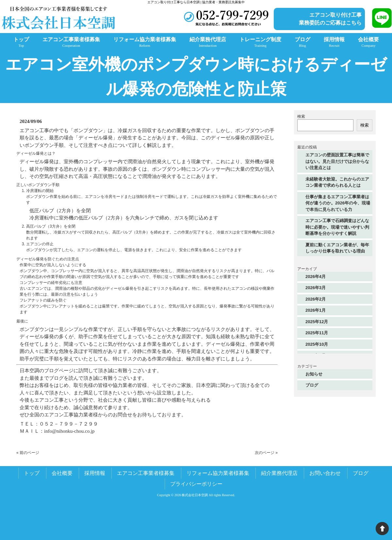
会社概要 (62, 473)
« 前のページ (28, 453)
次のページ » (266, 453)
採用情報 (95, 473)
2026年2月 (316, 299)
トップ (32, 473)
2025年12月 (317, 322)
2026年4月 (316, 277)
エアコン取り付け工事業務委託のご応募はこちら (330, 19)
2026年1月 (316, 310)
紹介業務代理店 (279, 473)
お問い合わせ (325, 473)
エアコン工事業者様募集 (146, 473)
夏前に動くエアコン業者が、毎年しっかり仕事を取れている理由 (337, 248)
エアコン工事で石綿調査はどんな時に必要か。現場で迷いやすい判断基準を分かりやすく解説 (337, 227)
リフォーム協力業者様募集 (218, 473)
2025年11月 (317, 333)
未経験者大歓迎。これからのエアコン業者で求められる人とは (337, 182)
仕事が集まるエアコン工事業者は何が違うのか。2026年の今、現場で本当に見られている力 (338, 203)
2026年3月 (316, 288)
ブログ (312, 385)
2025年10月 (317, 344)
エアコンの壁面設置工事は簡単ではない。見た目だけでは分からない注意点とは (337, 161)
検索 (301, 116)
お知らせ (314, 374)
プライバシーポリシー (196, 484)
